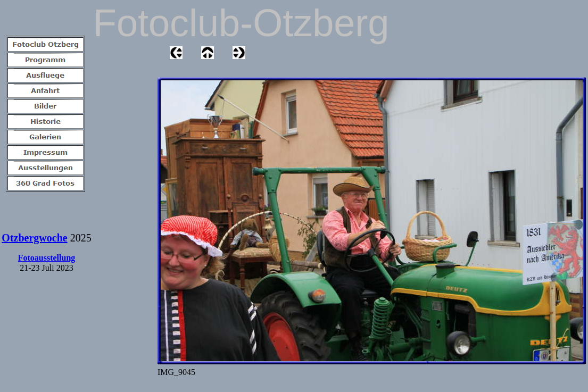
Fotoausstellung (47, 258)
